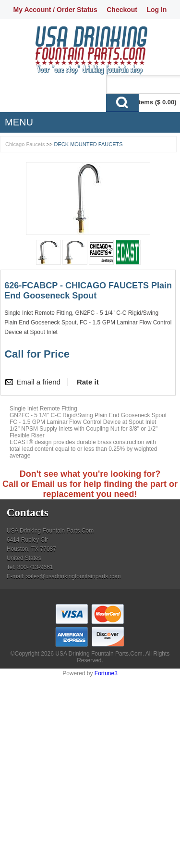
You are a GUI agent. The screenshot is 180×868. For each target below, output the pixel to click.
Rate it (88, 382)
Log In (156, 10)
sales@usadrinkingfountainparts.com (73, 576)
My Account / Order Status (55, 10)
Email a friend (38, 382)
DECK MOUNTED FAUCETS (89, 144)
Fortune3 (106, 673)
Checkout (122, 10)
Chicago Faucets (25, 144)
